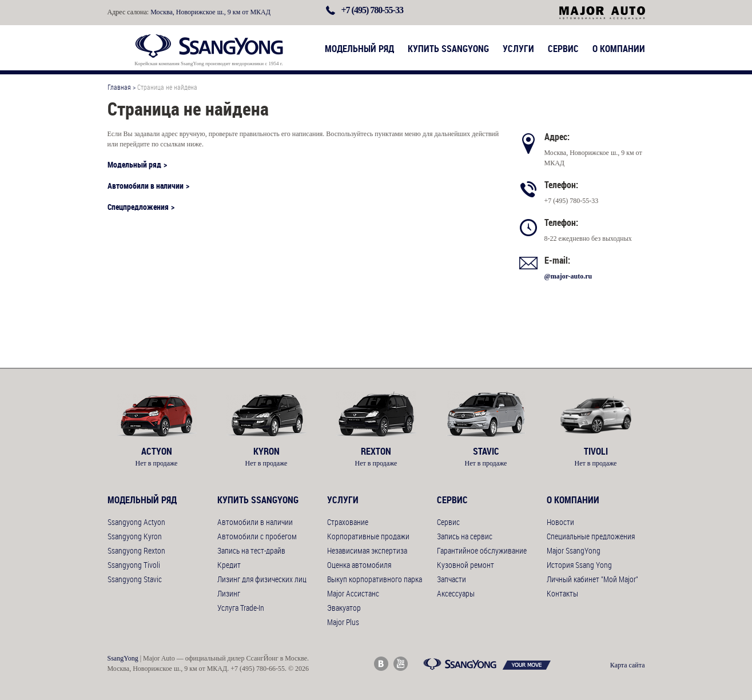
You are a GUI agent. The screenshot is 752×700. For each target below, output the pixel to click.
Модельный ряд (359, 49)
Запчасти (451, 579)
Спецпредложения (138, 207)
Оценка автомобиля (359, 565)
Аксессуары (456, 593)
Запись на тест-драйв (251, 550)
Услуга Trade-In (241, 608)
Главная (119, 87)
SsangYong (123, 658)
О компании (619, 49)
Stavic (486, 451)
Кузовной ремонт (465, 565)
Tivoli (596, 451)
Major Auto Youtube (401, 664)
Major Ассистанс (353, 593)
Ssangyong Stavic (135, 579)
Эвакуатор (344, 608)
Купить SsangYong (448, 49)
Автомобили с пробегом (257, 536)
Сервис (563, 49)
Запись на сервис (465, 536)
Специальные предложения (591, 536)
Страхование (348, 522)
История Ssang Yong (579, 565)
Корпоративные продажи (368, 536)
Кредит (229, 565)
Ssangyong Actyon (136, 522)
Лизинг (229, 593)
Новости (560, 522)
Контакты (562, 593)
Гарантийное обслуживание (482, 550)
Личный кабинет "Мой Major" (592, 579)
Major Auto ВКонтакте (381, 664)
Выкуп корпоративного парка (375, 579)
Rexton (376, 451)
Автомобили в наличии (146, 186)
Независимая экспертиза (367, 550)
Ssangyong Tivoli (134, 565)
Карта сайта (628, 665)
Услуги (518, 49)
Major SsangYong (574, 550)
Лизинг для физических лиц (262, 579)
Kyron (266, 451)
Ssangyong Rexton (136, 550)
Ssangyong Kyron (135, 536)
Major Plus (343, 622)
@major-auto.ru (568, 276)
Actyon (157, 451)
